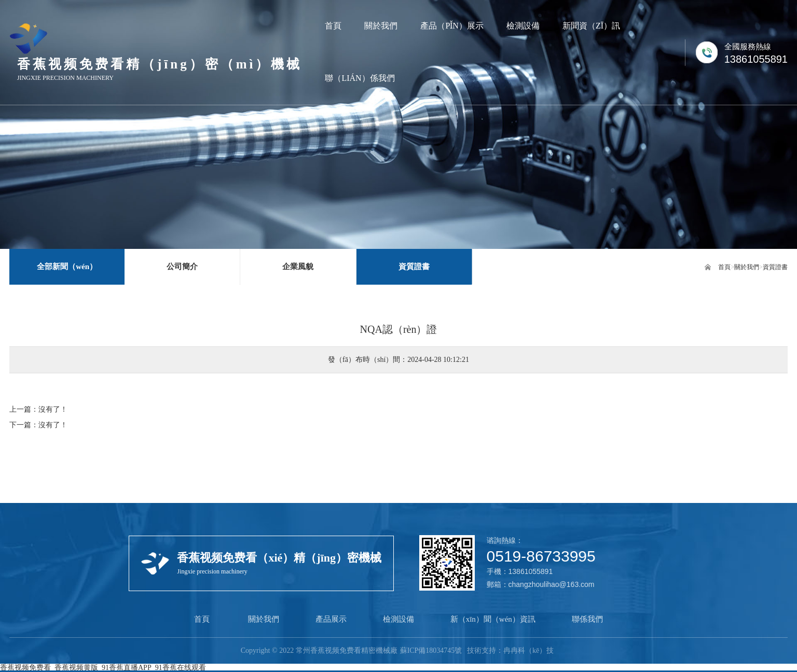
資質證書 (775, 267)
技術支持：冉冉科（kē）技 (510, 650)
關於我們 (747, 267)
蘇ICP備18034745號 (431, 650)
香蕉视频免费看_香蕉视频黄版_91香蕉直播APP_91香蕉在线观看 (103, 668)
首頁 (724, 267)
